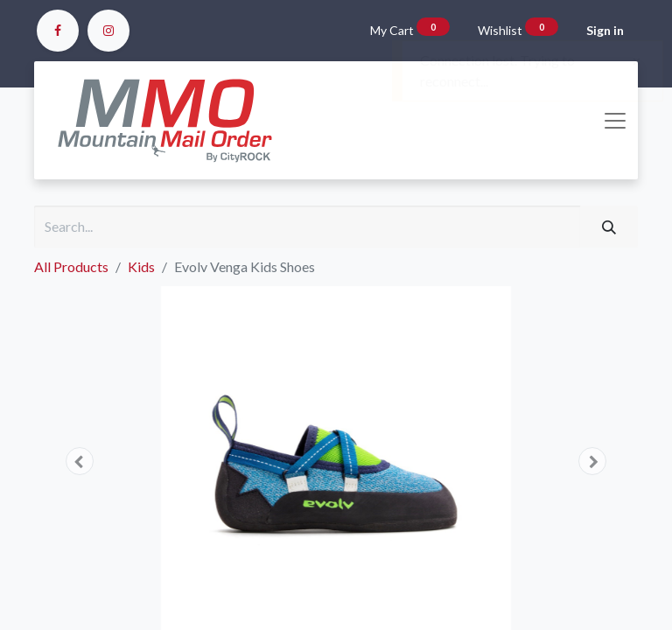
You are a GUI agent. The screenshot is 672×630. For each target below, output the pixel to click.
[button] (80, 461)
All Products (71, 266)
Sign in (605, 30)
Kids (141, 266)
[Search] (609, 227)
